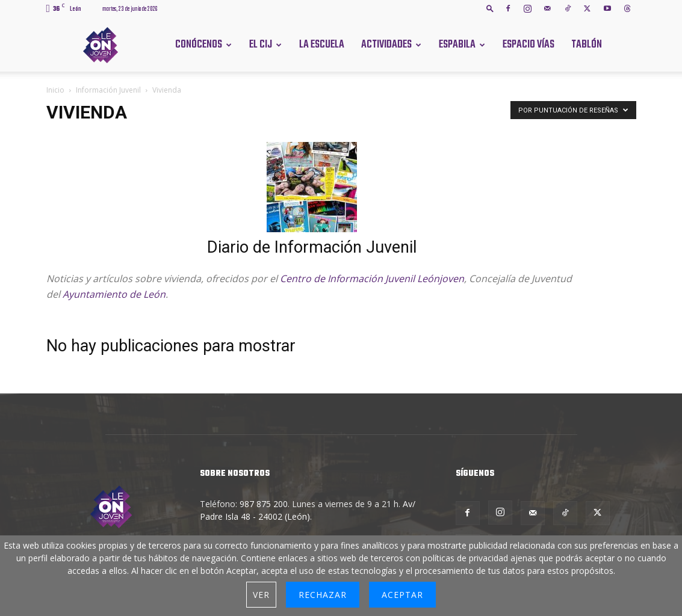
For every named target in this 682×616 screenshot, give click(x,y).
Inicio (55, 90)
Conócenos (199, 45)
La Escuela (322, 45)
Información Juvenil (108, 90)
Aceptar (402, 595)
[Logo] (101, 44)
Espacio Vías (529, 45)
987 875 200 (264, 504)
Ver (261, 595)
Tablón (587, 45)
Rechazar (323, 595)
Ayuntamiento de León (114, 294)
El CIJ (261, 45)
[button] (490, 8)
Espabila (457, 45)
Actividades (386, 45)
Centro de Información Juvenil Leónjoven (372, 279)
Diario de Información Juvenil (312, 247)
